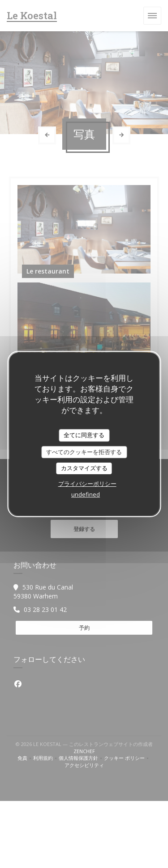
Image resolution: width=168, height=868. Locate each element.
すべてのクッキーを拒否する (84, 452)
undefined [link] (86, 494)
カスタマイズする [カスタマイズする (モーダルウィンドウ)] (84, 468)
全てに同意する (84, 435)
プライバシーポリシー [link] (87, 484)
